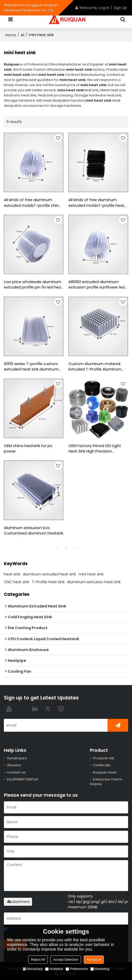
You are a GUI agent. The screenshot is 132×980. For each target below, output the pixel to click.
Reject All (38, 960)
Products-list (104, 758)
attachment (18, 902)
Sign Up (120, 8)
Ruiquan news (105, 772)
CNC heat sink (17, 582)
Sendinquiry (17, 758)
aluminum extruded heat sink (49, 574)
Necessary (33, 969)
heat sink (12, 574)
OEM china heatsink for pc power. (28, 448)
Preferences (77, 969)
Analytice (54, 969)
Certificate (102, 765)
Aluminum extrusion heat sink (94, 582)
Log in (104, 8)
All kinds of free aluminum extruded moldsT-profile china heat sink (33, 203)
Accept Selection (66, 960)
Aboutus (14, 765)
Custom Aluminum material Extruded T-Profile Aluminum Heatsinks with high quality (95, 367)
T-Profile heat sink (48, 582)
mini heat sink (91, 574)
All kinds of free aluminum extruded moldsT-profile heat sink (96, 203)
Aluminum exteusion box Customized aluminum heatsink (34, 530)
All (22, 35)
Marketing (100, 969)
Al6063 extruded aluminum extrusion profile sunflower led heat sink (96, 285)
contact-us (16, 772)
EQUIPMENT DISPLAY (23, 780)
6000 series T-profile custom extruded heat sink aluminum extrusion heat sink (31, 367)
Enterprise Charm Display (106, 782)
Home (11, 35)
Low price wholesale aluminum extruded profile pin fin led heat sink (33, 285)
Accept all (94, 960)
